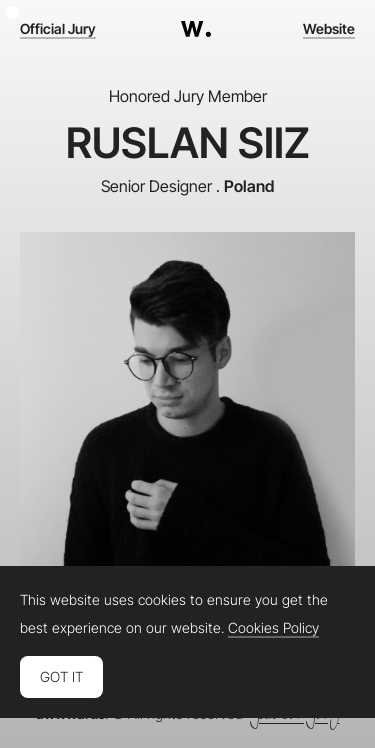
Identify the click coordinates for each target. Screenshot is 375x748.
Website (329, 29)
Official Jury (58, 29)
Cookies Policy (273, 628)
